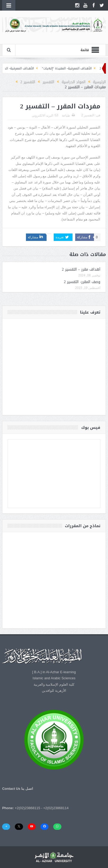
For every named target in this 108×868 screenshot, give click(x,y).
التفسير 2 (88, 115)
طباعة (68, 116)
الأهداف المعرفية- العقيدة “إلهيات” (64, 68)
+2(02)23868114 (56, 808)
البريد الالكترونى (45, 116)
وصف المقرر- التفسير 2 (82, 282)
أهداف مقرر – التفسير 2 (81, 269)
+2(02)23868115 (28, 808)
